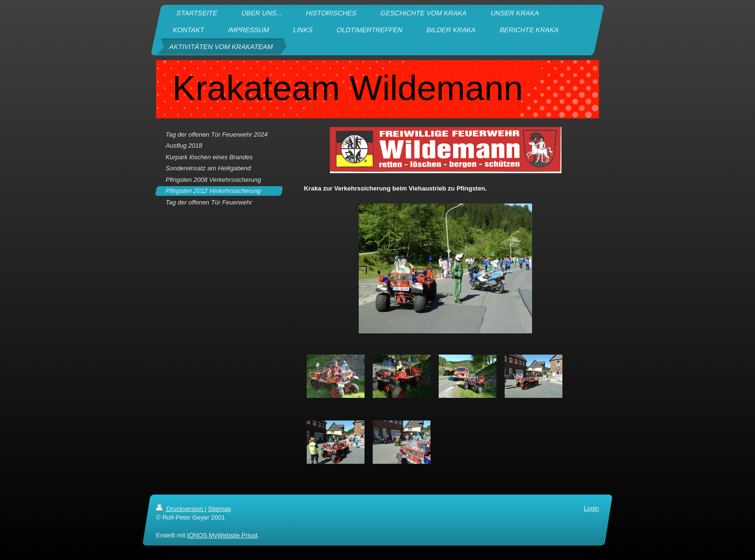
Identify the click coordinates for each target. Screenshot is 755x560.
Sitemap (220, 509)
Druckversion (180, 509)
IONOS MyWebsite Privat (222, 535)
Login (591, 508)
